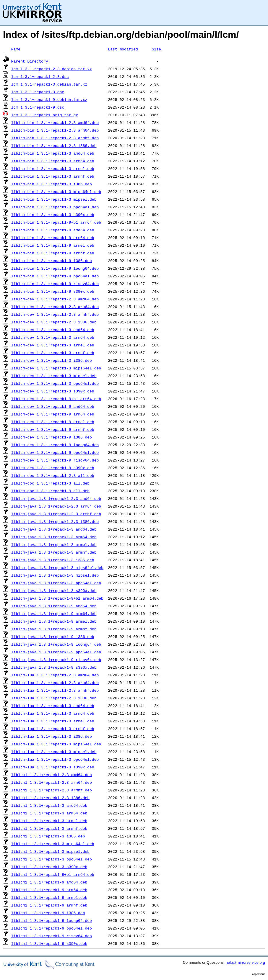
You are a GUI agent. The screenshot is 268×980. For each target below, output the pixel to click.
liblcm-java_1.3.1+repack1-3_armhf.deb (54, 552)
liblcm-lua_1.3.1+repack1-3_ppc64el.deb (55, 759)
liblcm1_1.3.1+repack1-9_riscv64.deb (52, 936)
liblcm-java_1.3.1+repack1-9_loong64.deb (56, 644)
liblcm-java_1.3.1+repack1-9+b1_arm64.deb (57, 598)
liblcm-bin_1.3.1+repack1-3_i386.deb (52, 184)
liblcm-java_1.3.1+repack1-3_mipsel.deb (55, 575)
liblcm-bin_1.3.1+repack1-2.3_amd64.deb (55, 122)
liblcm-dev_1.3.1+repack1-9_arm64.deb (53, 414)
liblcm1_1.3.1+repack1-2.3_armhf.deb (52, 790)
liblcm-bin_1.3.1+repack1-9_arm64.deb (53, 238)
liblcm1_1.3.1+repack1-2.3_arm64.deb (52, 782)
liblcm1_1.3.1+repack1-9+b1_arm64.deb (53, 874)
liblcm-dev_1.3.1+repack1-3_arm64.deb (53, 337)
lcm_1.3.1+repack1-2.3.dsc (40, 76)
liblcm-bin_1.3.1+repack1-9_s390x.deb (53, 291)
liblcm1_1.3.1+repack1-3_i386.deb (48, 836)
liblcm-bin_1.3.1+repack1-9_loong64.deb (55, 268)
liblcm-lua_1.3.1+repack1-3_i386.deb (52, 736)
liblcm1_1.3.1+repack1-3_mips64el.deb (53, 844)
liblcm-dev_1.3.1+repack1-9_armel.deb (53, 422)
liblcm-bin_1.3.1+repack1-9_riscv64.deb (55, 284)
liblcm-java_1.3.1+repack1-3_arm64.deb (54, 537)
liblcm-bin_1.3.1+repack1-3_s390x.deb (53, 215)
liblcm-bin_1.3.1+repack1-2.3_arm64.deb (55, 130)
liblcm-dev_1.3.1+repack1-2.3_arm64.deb (55, 307)
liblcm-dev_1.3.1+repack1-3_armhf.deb (53, 353)
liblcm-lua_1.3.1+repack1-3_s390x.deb (53, 767)
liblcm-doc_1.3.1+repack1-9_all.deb (50, 491)
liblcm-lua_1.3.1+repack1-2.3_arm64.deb (55, 683)
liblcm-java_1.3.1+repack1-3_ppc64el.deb (56, 583)
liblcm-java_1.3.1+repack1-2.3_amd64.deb (56, 498)
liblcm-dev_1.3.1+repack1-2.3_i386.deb (54, 322)
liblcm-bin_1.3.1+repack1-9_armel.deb (53, 245)
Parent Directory (30, 61)
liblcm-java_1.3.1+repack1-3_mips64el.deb (57, 567)
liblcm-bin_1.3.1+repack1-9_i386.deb (52, 261)
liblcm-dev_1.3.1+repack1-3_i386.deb (52, 360)
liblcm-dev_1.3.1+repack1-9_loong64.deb (55, 445)
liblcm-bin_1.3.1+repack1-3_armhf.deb (53, 176)
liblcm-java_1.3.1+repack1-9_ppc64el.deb (56, 652)
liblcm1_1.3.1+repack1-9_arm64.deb (49, 890)
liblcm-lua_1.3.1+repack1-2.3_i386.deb (54, 698)
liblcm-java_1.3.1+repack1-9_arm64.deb (54, 613)
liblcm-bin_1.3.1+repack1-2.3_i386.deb (54, 145)
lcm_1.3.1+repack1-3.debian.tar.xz (49, 84)
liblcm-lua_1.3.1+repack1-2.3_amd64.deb (55, 675)
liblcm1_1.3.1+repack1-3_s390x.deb (49, 867)
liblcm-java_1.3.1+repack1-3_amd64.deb (54, 529)
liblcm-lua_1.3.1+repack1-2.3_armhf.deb (55, 690)
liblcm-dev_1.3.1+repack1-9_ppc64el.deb (55, 452)
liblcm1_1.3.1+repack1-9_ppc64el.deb (52, 928)
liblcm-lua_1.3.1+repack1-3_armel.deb (53, 721)
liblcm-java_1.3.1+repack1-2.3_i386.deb (55, 521)
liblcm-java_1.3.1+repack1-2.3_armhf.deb (56, 514)
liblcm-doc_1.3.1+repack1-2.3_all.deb (53, 475)
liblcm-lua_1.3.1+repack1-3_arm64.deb (53, 713)
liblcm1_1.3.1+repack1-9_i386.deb (48, 913)
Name (16, 49)
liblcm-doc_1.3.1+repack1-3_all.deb (50, 483)
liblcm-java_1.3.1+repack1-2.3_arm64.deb (56, 506)
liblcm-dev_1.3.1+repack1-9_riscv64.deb (55, 460)
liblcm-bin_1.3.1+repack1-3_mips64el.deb (56, 192)
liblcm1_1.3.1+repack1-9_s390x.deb (49, 943)
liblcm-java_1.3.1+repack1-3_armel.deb (54, 544)
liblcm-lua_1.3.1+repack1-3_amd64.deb (53, 706)
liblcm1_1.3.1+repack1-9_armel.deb (49, 897)
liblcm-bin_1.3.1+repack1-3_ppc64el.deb (55, 207)
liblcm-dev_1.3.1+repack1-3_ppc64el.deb (55, 383)
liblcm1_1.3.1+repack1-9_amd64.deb (49, 882)
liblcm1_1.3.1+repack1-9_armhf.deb (49, 905)
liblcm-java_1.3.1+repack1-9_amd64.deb (54, 606)
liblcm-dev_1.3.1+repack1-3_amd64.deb (53, 330)
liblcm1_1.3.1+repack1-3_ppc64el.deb (52, 859)
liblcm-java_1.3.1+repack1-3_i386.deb (53, 560)
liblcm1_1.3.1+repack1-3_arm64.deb (49, 813)
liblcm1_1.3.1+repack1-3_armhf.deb (49, 828)
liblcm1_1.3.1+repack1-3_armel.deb (49, 821)
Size (156, 49)
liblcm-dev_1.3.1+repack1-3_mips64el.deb (56, 368)
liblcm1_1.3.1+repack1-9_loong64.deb (52, 920)
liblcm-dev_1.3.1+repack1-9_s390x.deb (53, 468)
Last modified (123, 49)
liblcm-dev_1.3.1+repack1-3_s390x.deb (53, 391)
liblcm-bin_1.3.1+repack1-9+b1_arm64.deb (56, 222)
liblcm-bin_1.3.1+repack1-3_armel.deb (53, 168)
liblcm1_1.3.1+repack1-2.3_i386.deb (50, 798)
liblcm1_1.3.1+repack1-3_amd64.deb (49, 805)
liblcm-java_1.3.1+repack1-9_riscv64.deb (56, 660)
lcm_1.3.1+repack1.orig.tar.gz (45, 115)
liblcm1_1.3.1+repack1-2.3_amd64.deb (52, 775)
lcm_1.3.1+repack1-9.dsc (38, 107)
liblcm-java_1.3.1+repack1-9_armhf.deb (54, 629)
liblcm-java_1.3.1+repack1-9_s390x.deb (54, 667)
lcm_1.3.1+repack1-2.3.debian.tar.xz (52, 69)
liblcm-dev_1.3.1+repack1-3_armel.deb (53, 345)
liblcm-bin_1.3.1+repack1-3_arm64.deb (53, 161)
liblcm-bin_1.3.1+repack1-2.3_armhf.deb (55, 138)
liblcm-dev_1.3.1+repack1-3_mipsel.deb (54, 376)
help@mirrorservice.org (245, 962)
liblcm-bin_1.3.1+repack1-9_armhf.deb (53, 253)
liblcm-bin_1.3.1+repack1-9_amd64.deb (53, 230)
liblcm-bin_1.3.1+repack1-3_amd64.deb (53, 153)
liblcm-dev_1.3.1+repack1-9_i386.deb (52, 437)
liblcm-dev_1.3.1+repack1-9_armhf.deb (53, 429)
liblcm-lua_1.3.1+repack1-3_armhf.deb (53, 729)
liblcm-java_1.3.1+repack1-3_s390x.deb (54, 590)
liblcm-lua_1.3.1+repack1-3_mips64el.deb (56, 744)
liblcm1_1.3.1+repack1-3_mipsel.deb (50, 851)
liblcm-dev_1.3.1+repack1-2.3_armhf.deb (55, 314)
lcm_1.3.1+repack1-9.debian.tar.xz (49, 99)
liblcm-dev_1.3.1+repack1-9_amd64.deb (53, 406)
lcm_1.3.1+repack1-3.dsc (38, 92)
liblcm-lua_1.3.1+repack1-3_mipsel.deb (54, 752)
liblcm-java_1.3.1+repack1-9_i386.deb (53, 637)
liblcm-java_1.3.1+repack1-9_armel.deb (54, 621)
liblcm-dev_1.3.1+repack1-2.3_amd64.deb (55, 299)
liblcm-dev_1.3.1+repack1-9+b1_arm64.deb (56, 399)
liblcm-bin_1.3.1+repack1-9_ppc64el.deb (55, 276)
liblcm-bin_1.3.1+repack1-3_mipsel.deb (54, 199)
